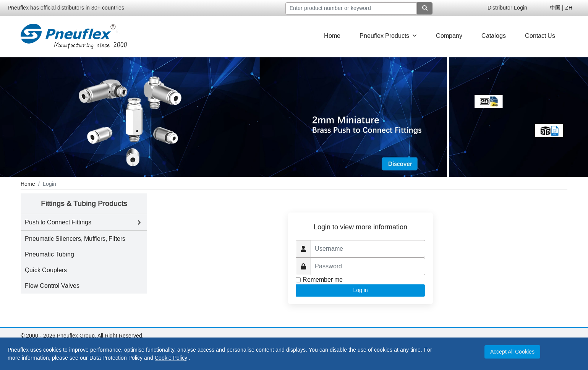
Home (332, 36)
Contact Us (540, 36)
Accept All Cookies (512, 352)
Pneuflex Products (388, 36)
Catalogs (494, 36)
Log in (361, 290)
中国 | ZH (561, 8)
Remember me (323, 280)
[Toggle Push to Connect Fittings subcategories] (139, 222)
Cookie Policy (171, 358)
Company (449, 36)
